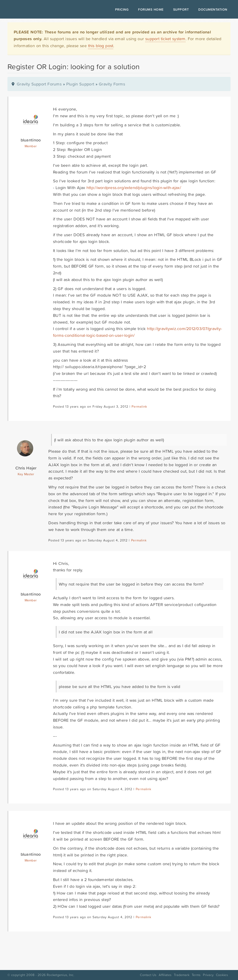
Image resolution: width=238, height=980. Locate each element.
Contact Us (148, 975)
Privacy (208, 975)
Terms (196, 975)
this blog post (101, 46)
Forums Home (150, 10)
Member (31, 146)
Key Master (26, 474)
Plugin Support (80, 84)
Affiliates (165, 975)
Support (180, 10)
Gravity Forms (112, 84)
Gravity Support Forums (39, 84)
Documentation (212, 10)
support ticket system (165, 39)
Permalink (139, 406)
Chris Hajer (26, 468)
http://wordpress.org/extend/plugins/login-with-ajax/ (134, 188)
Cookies (222, 975)
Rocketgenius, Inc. (60, 975)
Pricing (121, 10)
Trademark (182, 975)
